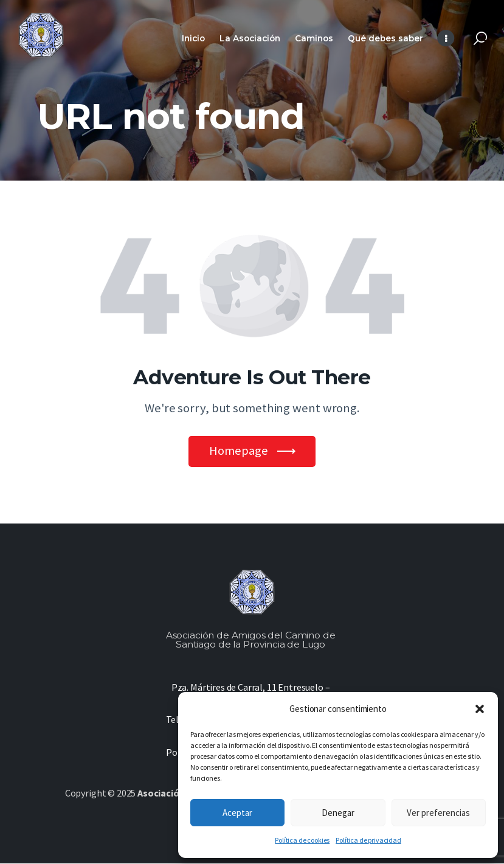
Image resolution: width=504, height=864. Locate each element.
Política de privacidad (368, 840)
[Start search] (480, 39)
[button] (480, 709)
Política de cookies (302, 840)
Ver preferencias (438, 813)
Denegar (338, 813)
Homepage (239, 451)
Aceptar (237, 813)
